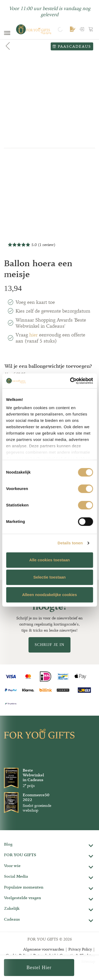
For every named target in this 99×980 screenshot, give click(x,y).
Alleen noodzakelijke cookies (50, 595)
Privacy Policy (80, 949)
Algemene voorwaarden (44, 949)
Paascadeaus (72, 47)
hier (34, 335)
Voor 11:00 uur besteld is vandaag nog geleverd (50, 11)
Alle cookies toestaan (49, 560)
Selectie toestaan (49, 577)
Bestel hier (39, 968)
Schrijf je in (49, 645)
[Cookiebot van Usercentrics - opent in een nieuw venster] (70, 381)
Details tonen (70, 543)
